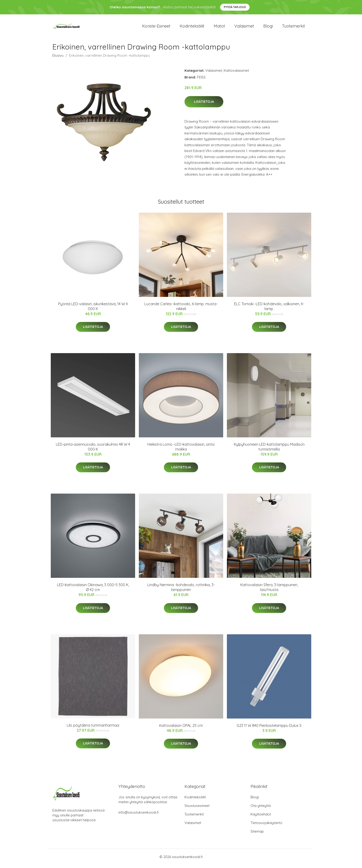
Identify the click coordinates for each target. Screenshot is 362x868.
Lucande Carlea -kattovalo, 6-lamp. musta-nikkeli (181, 310)
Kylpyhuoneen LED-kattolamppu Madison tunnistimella (269, 450)
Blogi (268, 28)
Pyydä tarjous (235, 7)
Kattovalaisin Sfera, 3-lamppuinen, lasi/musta (269, 590)
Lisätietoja (204, 105)
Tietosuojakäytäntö (266, 826)
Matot (219, 28)
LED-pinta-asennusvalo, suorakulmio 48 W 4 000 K (93, 450)
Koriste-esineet (156, 28)
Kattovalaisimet (236, 74)
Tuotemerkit (294, 28)
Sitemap (257, 835)
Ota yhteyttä (261, 809)
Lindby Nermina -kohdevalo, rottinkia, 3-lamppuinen (181, 590)
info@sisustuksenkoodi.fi (139, 816)
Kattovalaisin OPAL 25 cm (181, 729)
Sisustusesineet (197, 809)
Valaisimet (244, 28)
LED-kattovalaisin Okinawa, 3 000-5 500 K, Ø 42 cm (93, 590)
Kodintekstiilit (192, 28)
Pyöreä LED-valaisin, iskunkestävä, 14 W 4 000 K (93, 310)
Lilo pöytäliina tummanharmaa (93, 728)
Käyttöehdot (261, 817)
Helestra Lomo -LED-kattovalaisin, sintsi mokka (181, 450)
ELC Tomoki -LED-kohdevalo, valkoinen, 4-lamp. (269, 310)
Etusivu (58, 59)
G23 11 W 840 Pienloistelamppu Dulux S (269, 729)
